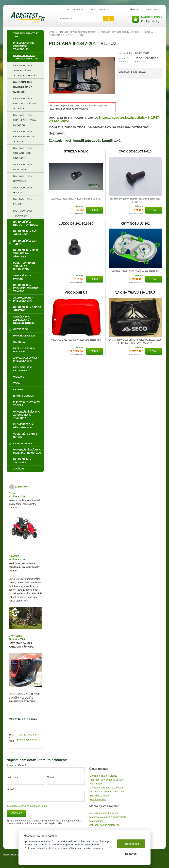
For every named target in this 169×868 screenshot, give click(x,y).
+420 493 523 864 (27, 735)
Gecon (12, 493)
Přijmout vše (131, 844)
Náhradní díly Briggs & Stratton (107, 780)
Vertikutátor (96, 784)
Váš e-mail (12, 777)
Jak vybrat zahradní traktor (104, 813)
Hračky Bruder (98, 799)
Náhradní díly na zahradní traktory (78, 32)
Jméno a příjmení (16, 765)
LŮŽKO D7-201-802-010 (76, 224)
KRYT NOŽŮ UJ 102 (135, 224)
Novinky (21, 487)
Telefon (51, 777)
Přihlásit (135, 10)
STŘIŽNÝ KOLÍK (76, 151)
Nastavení (131, 854)
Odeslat (17, 813)
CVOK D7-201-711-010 (135, 151)
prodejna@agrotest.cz (29, 740)
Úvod (52, 32)
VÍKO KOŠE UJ (76, 293)
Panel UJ (148, 32)
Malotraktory (96, 821)
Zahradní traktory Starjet (103, 776)
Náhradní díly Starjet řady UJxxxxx (120, 32)
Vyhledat (109, 19)
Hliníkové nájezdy (100, 795)
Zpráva (10, 789)
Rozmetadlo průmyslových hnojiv (108, 792)
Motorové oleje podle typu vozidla (108, 817)
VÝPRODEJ (15, 636)
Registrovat (153, 10)
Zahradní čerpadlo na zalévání (107, 788)
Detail (95, 210)
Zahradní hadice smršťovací (105, 825)
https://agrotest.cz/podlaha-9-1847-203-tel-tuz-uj (104, 119)
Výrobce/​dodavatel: (124, 60)
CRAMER (14, 556)
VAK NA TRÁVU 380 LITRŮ (135, 293)
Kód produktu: (126, 53)
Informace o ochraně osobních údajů (27, 806)
